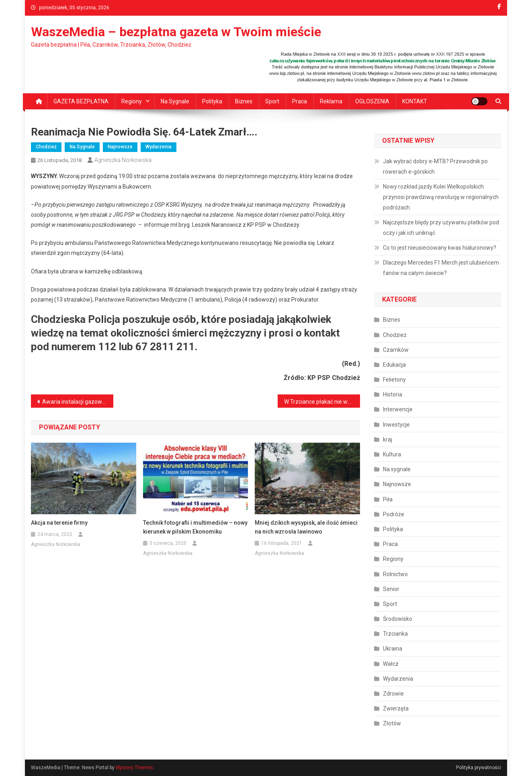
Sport (272, 101)
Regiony (132, 101)
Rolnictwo (395, 574)
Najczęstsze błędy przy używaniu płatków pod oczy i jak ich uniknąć (441, 228)
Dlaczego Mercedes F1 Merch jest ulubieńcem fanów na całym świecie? (441, 268)
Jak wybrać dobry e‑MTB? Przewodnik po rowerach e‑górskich (435, 166)
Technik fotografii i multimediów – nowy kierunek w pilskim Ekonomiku (195, 527)
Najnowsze (120, 147)
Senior (391, 589)
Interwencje (398, 409)
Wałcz (391, 664)
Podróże (394, 514)
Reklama (331, 101)
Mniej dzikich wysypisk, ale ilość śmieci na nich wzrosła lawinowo (306, 527)
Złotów (392, 723)
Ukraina (393, 649)
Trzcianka (395, 634)
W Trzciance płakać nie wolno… (322, 402)
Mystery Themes (134, 768)
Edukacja (394, 365)
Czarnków (396, 350)
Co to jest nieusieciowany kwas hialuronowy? (440, 248)
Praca (300, 101)
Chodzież (46, 147)
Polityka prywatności (479, 768)
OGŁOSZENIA (372, 101)
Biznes (244, 101)
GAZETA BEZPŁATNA (81, 101)
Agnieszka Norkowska (123, 160)
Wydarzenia (159, 147)
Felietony (394, 380)
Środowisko (398, 619)
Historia (393, 394)
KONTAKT (415, 101)
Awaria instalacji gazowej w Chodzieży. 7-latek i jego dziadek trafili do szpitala (78, 402)
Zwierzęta (396, 708)
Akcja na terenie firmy (59, 523)
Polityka (212, 101)
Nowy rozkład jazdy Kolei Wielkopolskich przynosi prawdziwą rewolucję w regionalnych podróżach (441, 197)
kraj (388, 439)
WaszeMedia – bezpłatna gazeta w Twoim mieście (176, 32)
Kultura (392, 454)
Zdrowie (393, 694)
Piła (388, 499)
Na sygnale (175, 101)
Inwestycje (396, 425)
